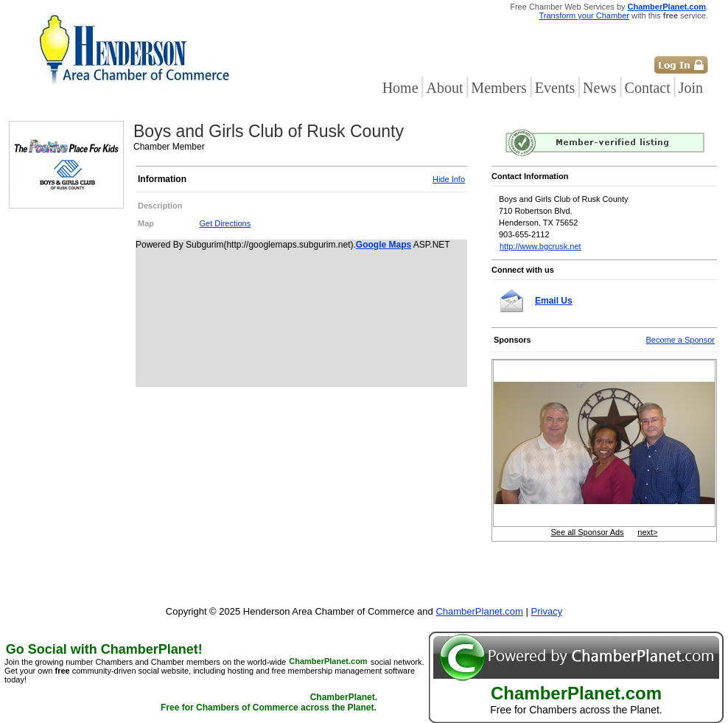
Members (499, 88)
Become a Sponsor (680, 340)
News (600, 88)
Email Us (554, 301)
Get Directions (225, 223)
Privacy (547, 611)
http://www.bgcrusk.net (540, 246)
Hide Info (449, 179)
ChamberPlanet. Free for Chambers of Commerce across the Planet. (269, 703)
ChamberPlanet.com (667, 7)
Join (691, 88)
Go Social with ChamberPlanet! (104, 649)
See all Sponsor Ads (588, 532)
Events (555, 88)
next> (647, 532)
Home (400, 88)
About (444, 88)
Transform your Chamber (584, 15)
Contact (648, 88)
